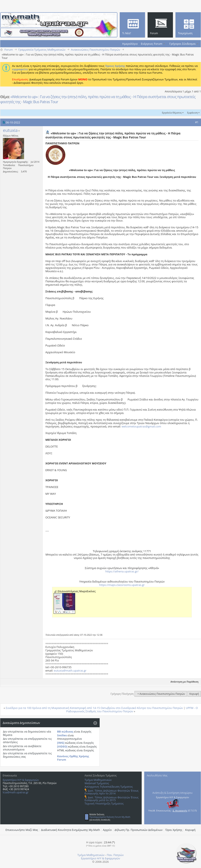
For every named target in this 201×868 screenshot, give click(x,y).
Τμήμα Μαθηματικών (98, 780)
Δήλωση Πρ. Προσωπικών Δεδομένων (139, 830)
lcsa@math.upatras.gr (16, 792)
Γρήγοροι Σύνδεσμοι (183, 44)
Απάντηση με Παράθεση (183, 682)
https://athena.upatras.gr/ (122, 571)
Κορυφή (194, 694)
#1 (197, 122)
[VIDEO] (62, 746)
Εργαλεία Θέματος (172, 113)
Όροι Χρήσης (174, 830)
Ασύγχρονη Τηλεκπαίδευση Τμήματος (109, 787)
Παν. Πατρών (115, 855)
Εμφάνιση (192, 113)
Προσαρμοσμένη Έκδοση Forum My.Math (110, 817)
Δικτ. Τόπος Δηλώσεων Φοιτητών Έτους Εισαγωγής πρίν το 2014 (112, 792)
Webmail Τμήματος (97, 783)
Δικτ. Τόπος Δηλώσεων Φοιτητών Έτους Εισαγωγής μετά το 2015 (112, 799)
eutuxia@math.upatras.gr (70, 671)
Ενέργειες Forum (151, 44)
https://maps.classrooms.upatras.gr (122, 585)
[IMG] (61, 743)
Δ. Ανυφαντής (180, 811)
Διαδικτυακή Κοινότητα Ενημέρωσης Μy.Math (71, 830)
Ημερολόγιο (130, 44)
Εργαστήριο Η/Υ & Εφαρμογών (21, 780)
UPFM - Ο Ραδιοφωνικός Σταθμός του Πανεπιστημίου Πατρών (132, 710)
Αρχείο (107, 830)
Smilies (62, 735)
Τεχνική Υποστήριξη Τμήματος (104, 803)
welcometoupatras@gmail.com (141, 426)
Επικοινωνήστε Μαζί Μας (22, 830)
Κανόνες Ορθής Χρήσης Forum (73, 758)
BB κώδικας (65, 731)
